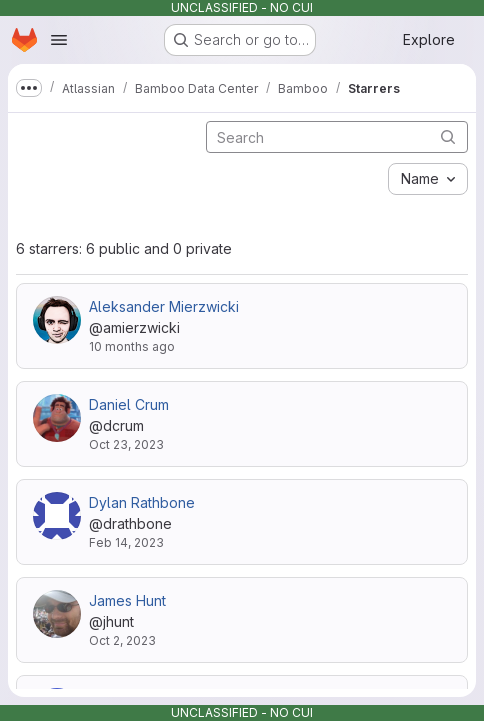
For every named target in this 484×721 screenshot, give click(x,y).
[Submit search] (448, 136)
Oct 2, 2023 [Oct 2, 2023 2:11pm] (122, 640)
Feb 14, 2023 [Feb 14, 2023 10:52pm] (126, 542)
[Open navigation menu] (59, 40)
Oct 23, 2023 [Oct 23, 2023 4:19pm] (126, 444)
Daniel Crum (129, 404)
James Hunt (127, 600)
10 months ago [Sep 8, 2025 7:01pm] (132, 346)
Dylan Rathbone (142, 502)
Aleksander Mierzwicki (164, 306)
